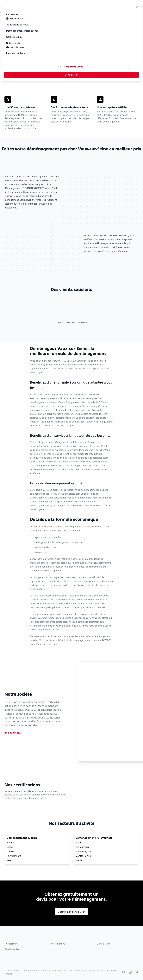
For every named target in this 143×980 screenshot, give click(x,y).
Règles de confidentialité (106, 971)
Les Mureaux (82, 847)
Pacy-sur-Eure (14, 856)
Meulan (79, 860)
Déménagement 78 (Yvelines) (94, 838)
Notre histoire (58, 944)
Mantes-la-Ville (83, 856)
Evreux (10, 843)
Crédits (8, 974)
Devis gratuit (103, 944)
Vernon (10, 860)
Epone (79, 843)
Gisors (10, 847)
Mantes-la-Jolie (83, 851)
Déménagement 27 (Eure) (23, 838)
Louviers (11, 851)
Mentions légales (83, 971)
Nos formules (12, 944)
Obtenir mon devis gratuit (71, 912)
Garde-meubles (12, 949)
